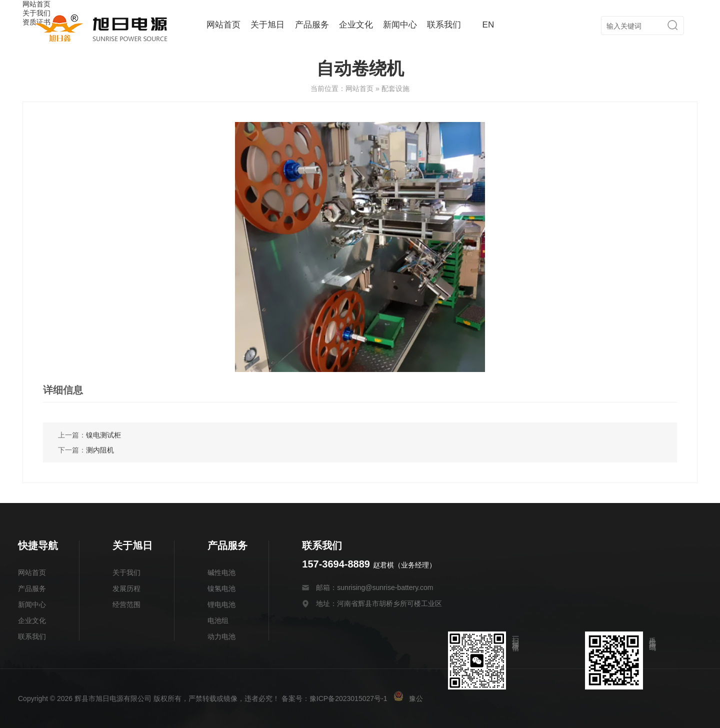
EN (488, 25)
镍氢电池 (221, 588)
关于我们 (126, 572)
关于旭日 (267, 25)
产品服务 (312, 25)
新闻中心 (400, 25)
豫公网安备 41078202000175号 (451, 698)
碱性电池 (221, 572)
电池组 (218, 620)
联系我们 (444, 25)
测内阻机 (100, 450)
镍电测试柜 (103, 435)
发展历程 (126, 588)
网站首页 (223, 25)
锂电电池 (221, 604)
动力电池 (221, 636)
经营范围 (126, 604)
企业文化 (356, 25)
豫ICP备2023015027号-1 (348, 698)
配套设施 (395, 88)
